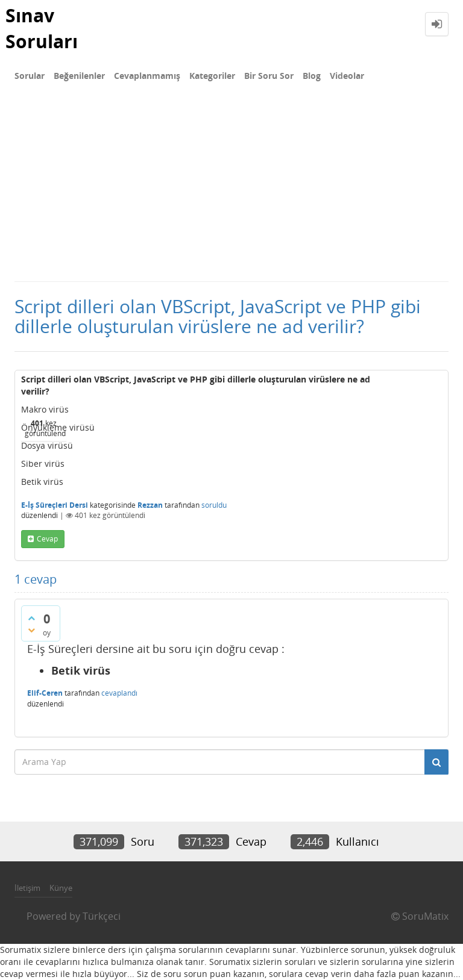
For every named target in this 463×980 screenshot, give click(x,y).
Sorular (30, 76)
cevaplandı (119, 693)
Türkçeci (102, 916)
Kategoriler (212, 76)
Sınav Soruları (42, 28)
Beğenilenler (79, 76)
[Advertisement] (231, 190)
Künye (61, 888)
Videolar (347, 76)
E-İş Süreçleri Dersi (55, 505)
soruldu (214, 505)
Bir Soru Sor (269, 76)
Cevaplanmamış (147, 76)
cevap (47, 539)
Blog (312, 76)
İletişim (27, 888)
